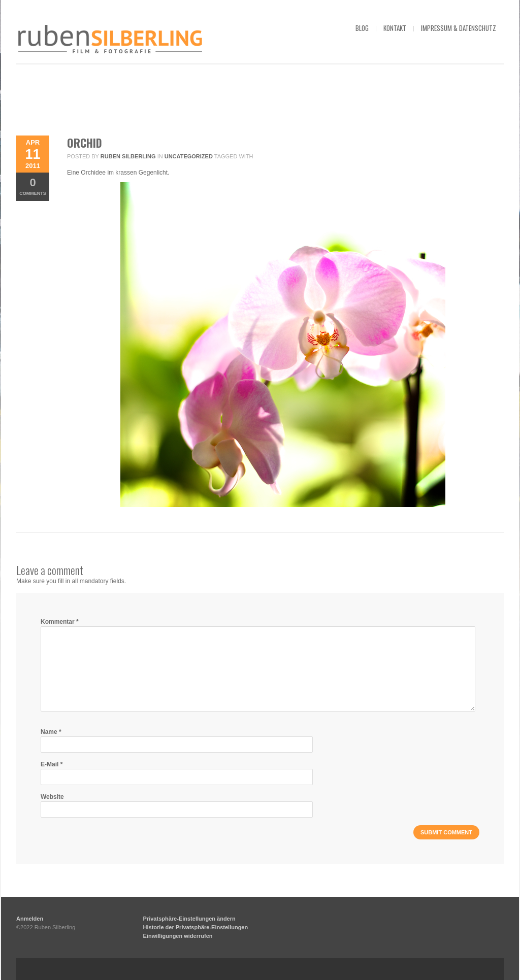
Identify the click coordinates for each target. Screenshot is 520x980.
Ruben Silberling (128, 156)
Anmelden (30, 919)
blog (362, 28)
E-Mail (52, 764)
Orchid (85, 143)
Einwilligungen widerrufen (178, 936)
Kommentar (60, 622)
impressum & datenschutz (459, 28)
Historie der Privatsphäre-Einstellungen (196, 927)
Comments (33, 186)
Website (52, 797)
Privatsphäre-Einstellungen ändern (189, 919)
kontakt (395, 28)
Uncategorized (189, 156)
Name (51, 732)
